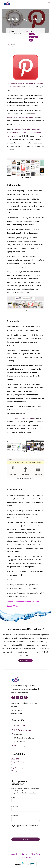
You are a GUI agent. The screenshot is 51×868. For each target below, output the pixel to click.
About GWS (15, 759)
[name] (26, 810)
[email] (26, 800)
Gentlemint (15, 418)
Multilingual (15, 771)
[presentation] (25, 832)
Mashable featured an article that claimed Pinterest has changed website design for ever (25, 133)
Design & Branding (18, 762)
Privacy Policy (35, 854)
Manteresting (28, 418)
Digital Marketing (17, 768)
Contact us (15, 774)
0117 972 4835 (20, 725)
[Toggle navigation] (49, 3)
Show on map (20, 746)
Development (16, 765)
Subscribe (25, 839)
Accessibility (15, 854)
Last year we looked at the (17, 83)
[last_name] (26, 819)
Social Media (33, 37)
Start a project (25, 661)
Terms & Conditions (26, 858)
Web (31, 40)
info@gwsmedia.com (23, 730)
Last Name (15, 816)
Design (32, 34)
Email (13, 797)
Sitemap (25, 854)
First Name (15, 806)
